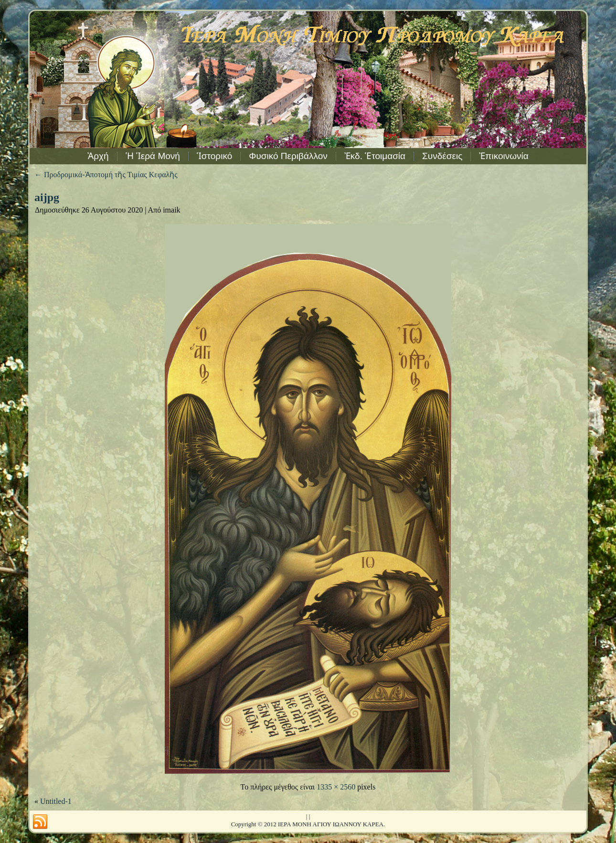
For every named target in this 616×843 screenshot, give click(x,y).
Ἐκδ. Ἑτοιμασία (375, 156)
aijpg (47, 197)
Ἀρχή (98, 156)
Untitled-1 (56, 801)
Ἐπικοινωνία (504, 156)
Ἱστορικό (214, 156)
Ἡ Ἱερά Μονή (153, 156)
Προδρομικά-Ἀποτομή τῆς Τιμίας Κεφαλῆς (106, 175)
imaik (171, 210)
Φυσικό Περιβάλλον (288, 156)
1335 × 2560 (336, 787)
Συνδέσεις (442, 156)
